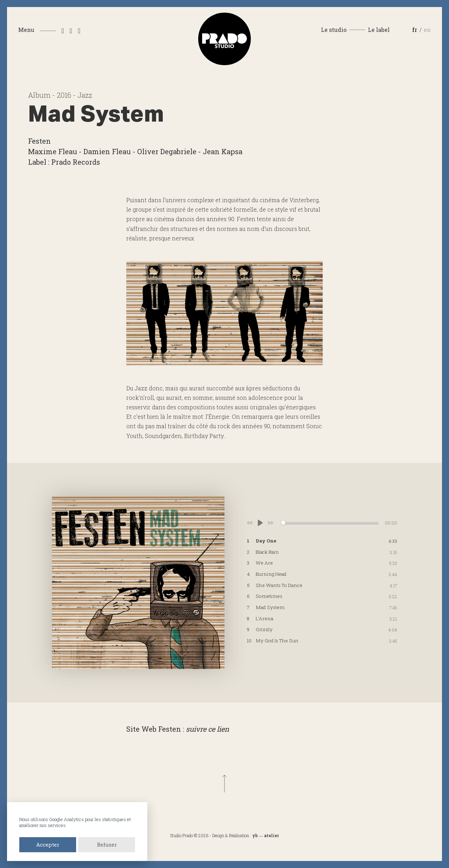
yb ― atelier (266, 835)
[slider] (330, 523)
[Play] (260, 523)
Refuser (107, 845)
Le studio (334, 30)
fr (415, 30)
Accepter (48, 845)
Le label (379, 30)
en (427, 30)
